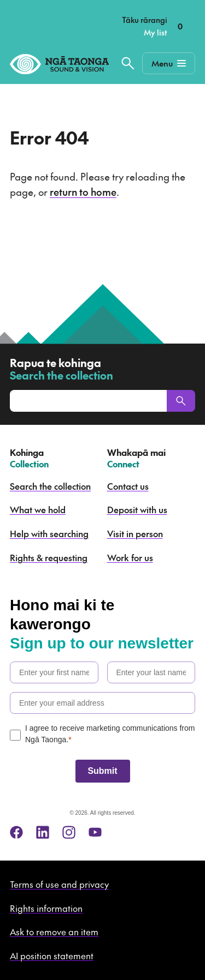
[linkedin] (43, 832)
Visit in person (135, 533)
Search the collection (50, 486)
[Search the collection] (128, 63)
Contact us (128, 486)
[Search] (181, 401)
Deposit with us (137, 509)
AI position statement (52, 955)
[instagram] (69, 832)
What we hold (38, 509)
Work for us (130, 557)
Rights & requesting (49, 557)
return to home (83, 192)
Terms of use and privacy (59, 884)
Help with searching (49, 533)
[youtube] (95, 832)
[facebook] (16, 832)
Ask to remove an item (54, 931)
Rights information (46, 908)
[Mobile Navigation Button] (169, 63)
